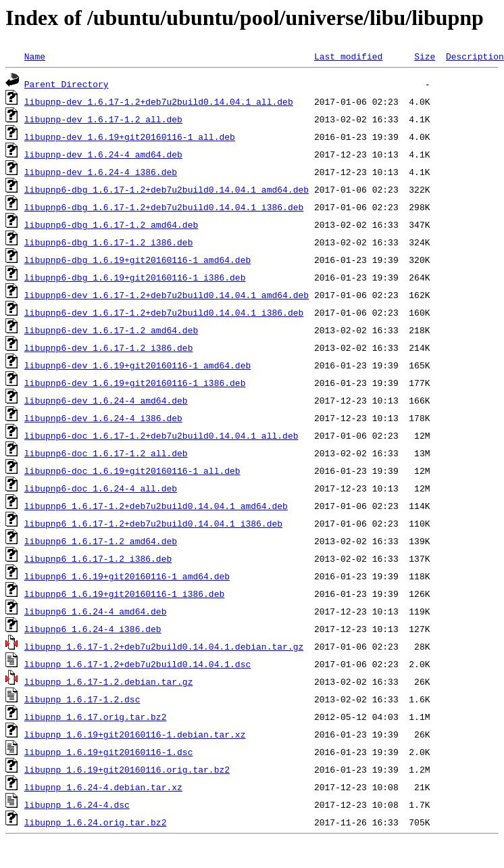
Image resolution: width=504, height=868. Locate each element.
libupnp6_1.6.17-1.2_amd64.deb (101, 541)
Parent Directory (67, 84)
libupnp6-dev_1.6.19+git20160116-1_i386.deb (135, 383)
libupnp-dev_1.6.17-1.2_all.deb (103, 119)
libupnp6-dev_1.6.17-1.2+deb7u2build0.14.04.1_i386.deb (164, 312)
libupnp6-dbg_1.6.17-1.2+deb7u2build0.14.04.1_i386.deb (164, 207)
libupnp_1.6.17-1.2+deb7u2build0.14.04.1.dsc (137, 664)
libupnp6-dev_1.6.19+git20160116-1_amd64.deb (137, 365)
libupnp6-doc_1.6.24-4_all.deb (101, 488)
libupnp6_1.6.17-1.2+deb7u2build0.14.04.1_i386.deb (153, 523)
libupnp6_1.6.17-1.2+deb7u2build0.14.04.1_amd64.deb (156, 506)
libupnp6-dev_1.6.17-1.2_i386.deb (109, 347)
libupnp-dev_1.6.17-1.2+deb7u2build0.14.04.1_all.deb (159, 101)
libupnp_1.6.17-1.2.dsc (82, 699)
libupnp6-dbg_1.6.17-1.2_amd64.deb (111, 224)
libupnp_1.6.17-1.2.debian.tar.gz (109, 681)
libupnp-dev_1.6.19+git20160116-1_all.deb (130, 137)
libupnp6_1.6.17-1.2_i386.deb (98, 558)
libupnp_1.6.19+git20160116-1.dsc (109, 752)
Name (35, 56)
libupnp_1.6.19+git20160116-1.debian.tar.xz (135, 734)
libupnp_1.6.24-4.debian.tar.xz (103, 787)
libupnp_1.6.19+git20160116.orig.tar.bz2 (127, 769)
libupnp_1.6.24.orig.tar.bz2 (96, 822)
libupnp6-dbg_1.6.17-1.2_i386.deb (109, 242)
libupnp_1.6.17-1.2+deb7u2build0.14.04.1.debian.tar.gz (164, 646)
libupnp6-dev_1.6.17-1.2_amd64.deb (111, 330)
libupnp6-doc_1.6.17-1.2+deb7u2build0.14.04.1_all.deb (161, 435)
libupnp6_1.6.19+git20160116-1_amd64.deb (127, 576)
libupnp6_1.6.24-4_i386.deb (93, 629)
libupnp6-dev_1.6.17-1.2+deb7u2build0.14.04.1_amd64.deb (167, 295)
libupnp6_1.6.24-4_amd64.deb (96, 611)
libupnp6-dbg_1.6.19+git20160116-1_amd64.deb (137, 260)
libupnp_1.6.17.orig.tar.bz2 (96, 717)
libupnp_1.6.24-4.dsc (77, 804)
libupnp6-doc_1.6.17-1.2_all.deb (106, 453)
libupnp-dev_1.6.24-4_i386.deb (101, 172)
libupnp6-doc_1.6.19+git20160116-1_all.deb (132, 471)
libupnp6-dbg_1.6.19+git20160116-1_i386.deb (135, 277)
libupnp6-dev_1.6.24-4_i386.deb (103, 418)
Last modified (348, 56)
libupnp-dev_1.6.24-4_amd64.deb (103, 154)
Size (425, 56)
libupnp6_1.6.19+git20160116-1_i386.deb (124, 594)
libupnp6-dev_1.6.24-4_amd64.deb (106, 400)
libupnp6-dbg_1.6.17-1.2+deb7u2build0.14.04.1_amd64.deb (167, 189)
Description (475, 56)
